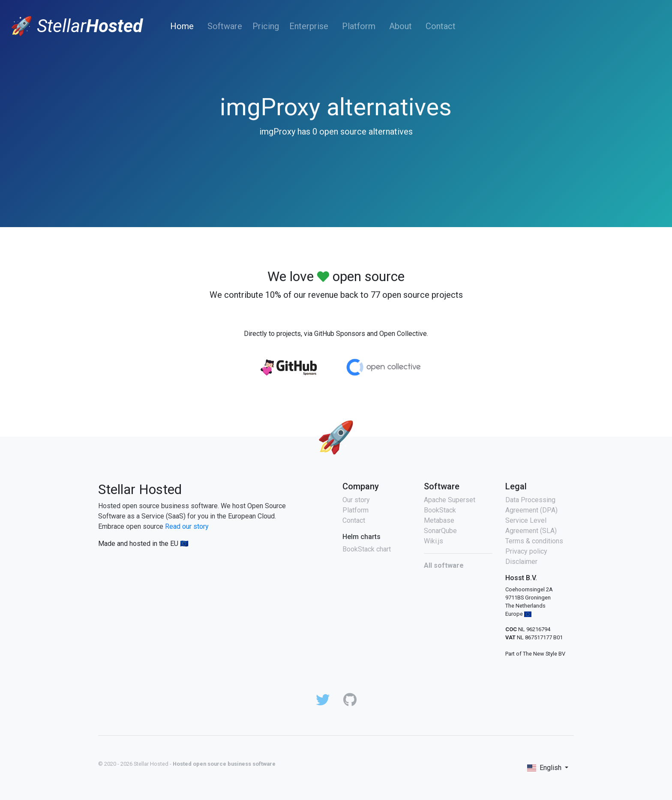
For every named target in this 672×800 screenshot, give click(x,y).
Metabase (439, 520)
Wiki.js (433, 541)
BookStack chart (367, 549)
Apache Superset (450, 500)
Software (225, 26)
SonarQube (440, 531)
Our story (356, 500)
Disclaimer (521, 562)
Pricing (266, 26)
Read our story (187, 526)
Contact (441, 26)
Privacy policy (526, 551)
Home (184, 26)
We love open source (336, 276)
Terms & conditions (534, 541)
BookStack (440, 510)
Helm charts (361, 537)
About (400, 26)
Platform (359, 26)
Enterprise (309, 26)
